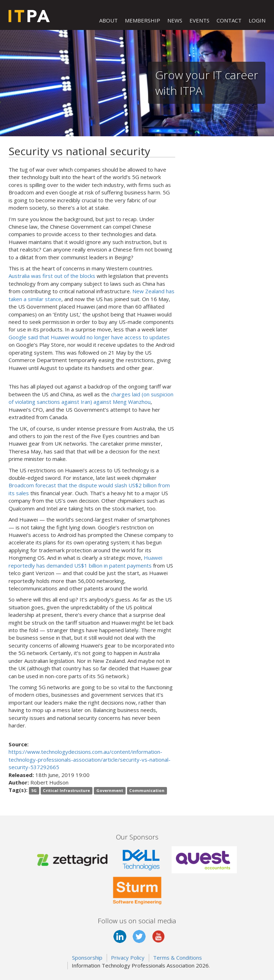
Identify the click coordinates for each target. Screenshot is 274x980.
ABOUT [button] (108, 20)
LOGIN (257, 20)
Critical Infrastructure (66, 790)
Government (110, 790)
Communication (147, 790)
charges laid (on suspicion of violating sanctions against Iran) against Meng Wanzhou (91, 398)
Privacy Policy (128, 958)
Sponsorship (87, 958)
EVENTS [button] (199, 20)
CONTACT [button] (229, 20)
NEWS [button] (175, 20)
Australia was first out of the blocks (52, 276)
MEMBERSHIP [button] (143, 20)
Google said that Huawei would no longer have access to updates (89, 337)
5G (34, 790)
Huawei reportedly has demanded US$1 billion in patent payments (85, 561)
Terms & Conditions (177, 958)
